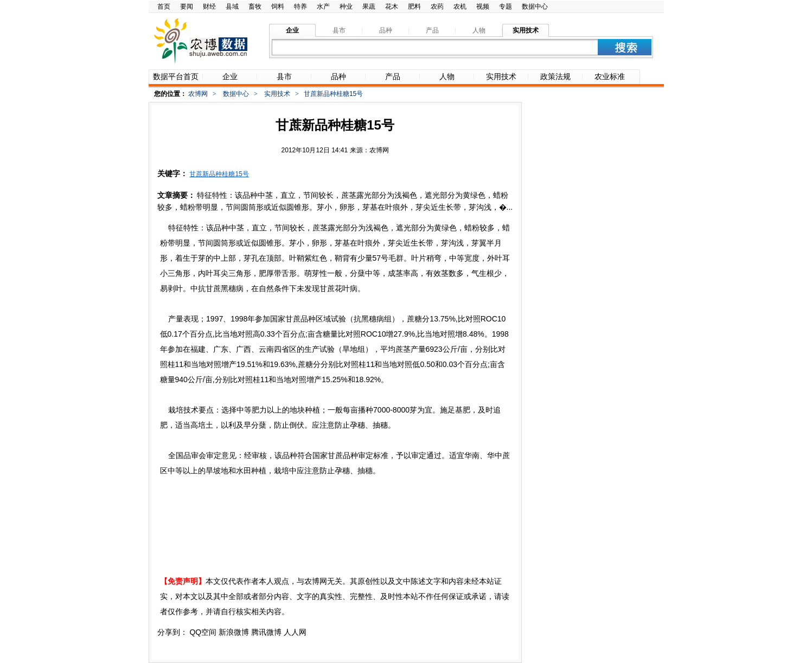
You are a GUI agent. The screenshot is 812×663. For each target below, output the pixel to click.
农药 (437, 7)
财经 (209, 7)
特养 (300, 7)
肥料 (414, 7)
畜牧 (255, 7)
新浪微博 (234, 632)
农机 (460, 7)
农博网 (198, 94)
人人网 (295, 632)
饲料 (278, 7)
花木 (392, 7)
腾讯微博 (266, 632)
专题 (506, 7)
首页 (164, 7)
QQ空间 (203, 632)
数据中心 (535, 7)
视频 (483, 7)
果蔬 (369, 7)
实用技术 (277, 94)
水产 (323, 7)
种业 (346, 7)
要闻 (187, 7)
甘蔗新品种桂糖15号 (219, 174)
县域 (232, 7)
